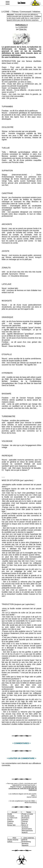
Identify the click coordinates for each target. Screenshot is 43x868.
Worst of (25, 825)
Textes (29, 812)
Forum (10, 820)
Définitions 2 (22, 25)
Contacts (11, 816)
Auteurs (25, 832)
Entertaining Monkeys (26, 843)
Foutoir (10, 823)
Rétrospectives (27, 831)
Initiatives (36, 12)
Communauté (26, 12)
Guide (10, 814)
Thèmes (15, 12)
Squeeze (25, 845)
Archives (25, 827)
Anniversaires (27, 829)
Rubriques (26, 818)
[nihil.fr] (25, 840)
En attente (26, 816)
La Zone (22, 3)
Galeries (11, 821)
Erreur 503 (11, 825)
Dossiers (25, 820)
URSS (10, 842)
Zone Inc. (23, 29)
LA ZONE (5, 12)
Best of (24, 823)
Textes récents (13, 840)
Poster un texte (27, 814)
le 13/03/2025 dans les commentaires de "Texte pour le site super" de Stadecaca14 (23, 788)
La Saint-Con (12, 818)
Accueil (14, 812)
